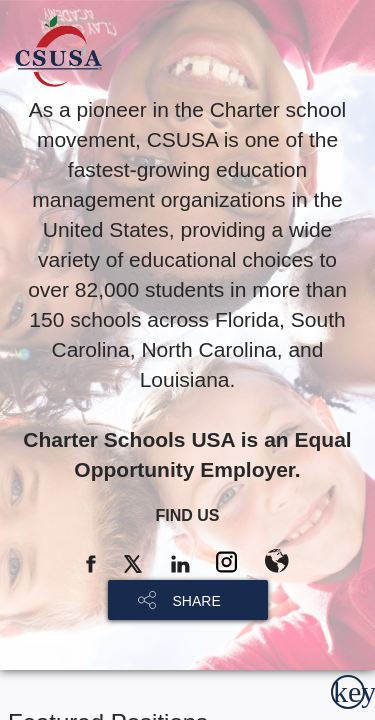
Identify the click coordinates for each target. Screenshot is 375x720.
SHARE (197, 601)
